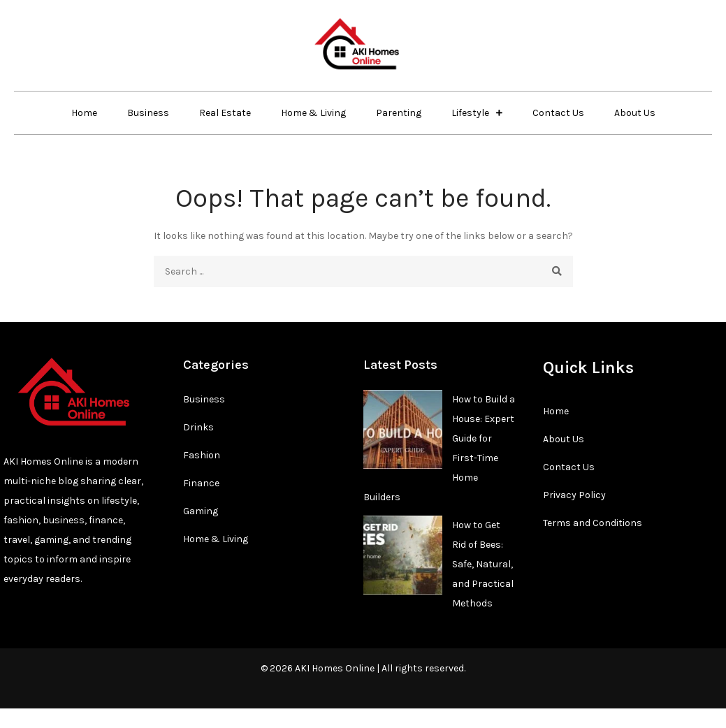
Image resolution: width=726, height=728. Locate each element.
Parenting (399, 113)
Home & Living (313, 113)
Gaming (201, 511)
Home (84, 113)
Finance (201, 483)
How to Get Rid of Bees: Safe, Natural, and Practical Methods (483, 564)
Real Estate (225, 113)
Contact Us (558, 113)
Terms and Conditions (593, 523)
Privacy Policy (574, 495)
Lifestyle (470, 113)
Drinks (198, 427)
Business (148, 113)
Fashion (202, 455)
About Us (635, 113)
